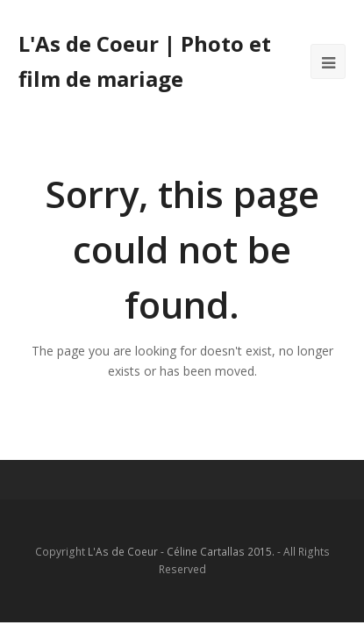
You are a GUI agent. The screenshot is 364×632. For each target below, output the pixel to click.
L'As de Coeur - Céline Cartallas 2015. (181, 552)
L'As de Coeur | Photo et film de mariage (145, 61)
